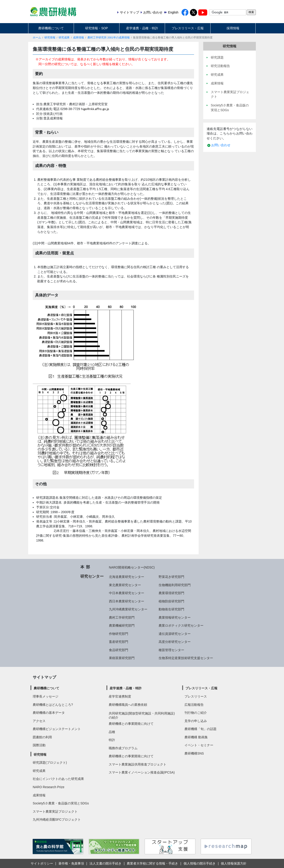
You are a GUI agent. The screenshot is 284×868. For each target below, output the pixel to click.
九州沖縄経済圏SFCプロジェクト (57, 819)
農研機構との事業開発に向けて (131, 724)
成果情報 (78, 38)
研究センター (92, 576)
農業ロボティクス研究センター (181, 625)
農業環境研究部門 (171, 593)
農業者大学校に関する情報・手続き (152, 863)
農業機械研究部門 (122, 625)
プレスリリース (196, 696)
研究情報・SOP (96, 28)
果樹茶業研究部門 (122, 658)
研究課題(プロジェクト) (50, 763)
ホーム (37, 38)
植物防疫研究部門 (171, 601)
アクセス (39, 721)
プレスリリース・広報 (188, 28)
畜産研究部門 (119, 642)
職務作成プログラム (123, 748)
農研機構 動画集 (196, 737)
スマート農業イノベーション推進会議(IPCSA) (142, 772)
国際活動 (39, 745)
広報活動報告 (194, 705)
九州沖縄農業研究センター (128, 609)
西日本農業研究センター (127, 601)
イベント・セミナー (199, 745)
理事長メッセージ (46, 696)
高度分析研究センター (175, 642)
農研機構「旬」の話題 (200, 729)
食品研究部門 (119, 650)
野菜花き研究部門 (171, 577)
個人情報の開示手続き (200, 863)
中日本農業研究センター (127, 593)
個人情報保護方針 (234, 863)
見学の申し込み (196, 721)
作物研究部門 (119, 634)
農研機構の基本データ (49, 713)
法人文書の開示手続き (105, 863)
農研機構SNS (194, 753)
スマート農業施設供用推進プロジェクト (138, 764)
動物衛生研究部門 (171, 609)
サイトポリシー (42, 863)
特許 (112, 740)
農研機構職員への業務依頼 (128, 705)
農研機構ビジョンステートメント (57, 729)
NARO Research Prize (49, 787)
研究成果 (64, 38)
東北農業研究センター (125, 585)
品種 (112, 732)
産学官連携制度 (120, 696)
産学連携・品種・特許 (142, 28)
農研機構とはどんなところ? (53, 705)
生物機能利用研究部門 (175, 585)
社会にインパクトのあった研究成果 (58, 779)
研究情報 (50, 38)
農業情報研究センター (175, 617)
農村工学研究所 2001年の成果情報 (109, 38)
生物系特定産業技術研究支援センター (186, 658)
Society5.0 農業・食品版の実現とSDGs (61, 803)
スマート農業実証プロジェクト (55, 811)
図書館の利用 (42, 737)
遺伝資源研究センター (175, 634)
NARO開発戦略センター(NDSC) (132, 567)
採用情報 (233, 28)
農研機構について (51, 28)
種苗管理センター (171, 650)
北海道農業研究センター (127, 577)
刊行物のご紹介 (196, 713)
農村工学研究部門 (122, 617)
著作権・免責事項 (71, 863)
